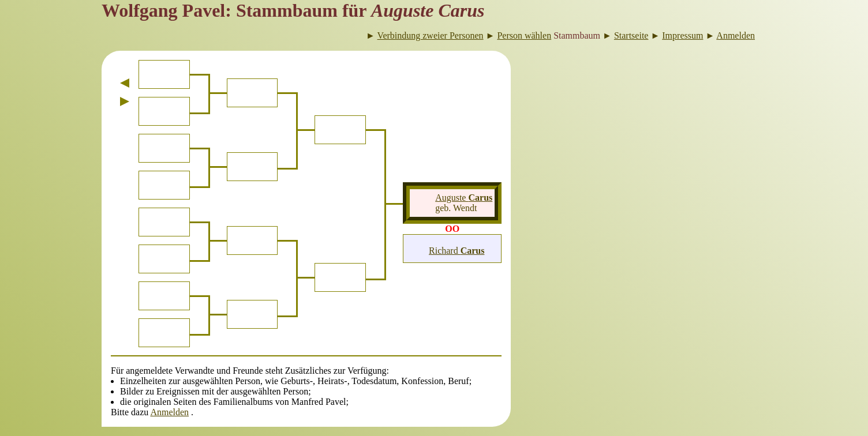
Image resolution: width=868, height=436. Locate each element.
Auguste (464, 198)
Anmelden (169, 412)
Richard (457, 251)
